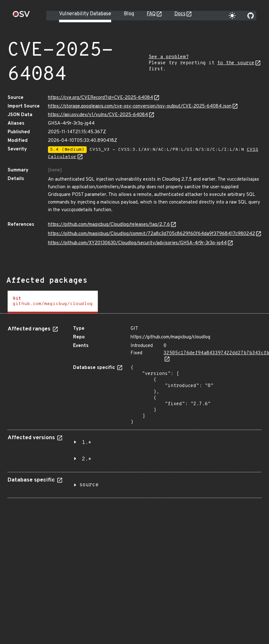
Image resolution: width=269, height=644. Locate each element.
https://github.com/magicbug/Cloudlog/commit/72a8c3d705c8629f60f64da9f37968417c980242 (151, 234)
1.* (87, 443)
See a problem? (169, 57)
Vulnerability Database (85, 14)
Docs (180, 14)
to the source (236, 63)
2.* (87, 459)
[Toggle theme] (232, 16)
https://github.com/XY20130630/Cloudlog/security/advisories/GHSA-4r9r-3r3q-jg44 (137, 243)
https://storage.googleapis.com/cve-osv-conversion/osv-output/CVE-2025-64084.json (140, 106)
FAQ (151, 14)
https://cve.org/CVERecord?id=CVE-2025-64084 (101, 98)
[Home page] (21, 16)
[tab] (53, 302)
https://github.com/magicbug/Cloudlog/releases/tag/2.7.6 (109, 225)
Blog (129, 14)
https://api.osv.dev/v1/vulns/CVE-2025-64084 (98, 115)
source (89, 485)
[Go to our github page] (251, 16)
